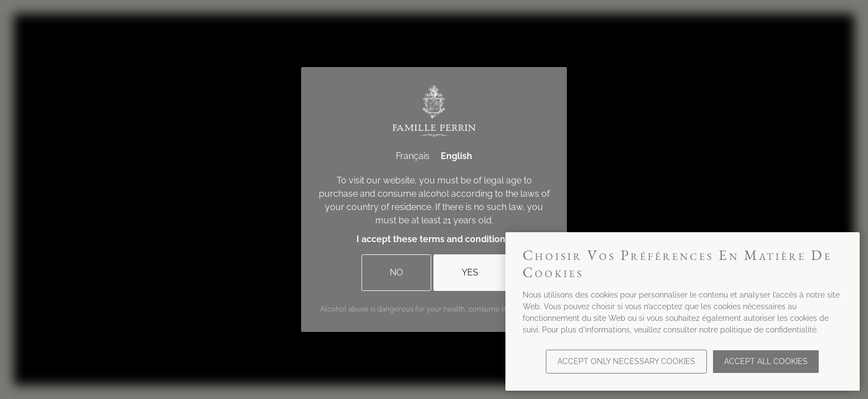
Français (413, 156)
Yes (470, 272)
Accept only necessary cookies (626, 361)
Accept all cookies (766, 361)
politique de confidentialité (768, 330)
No (396, 272)
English (456, 156)
